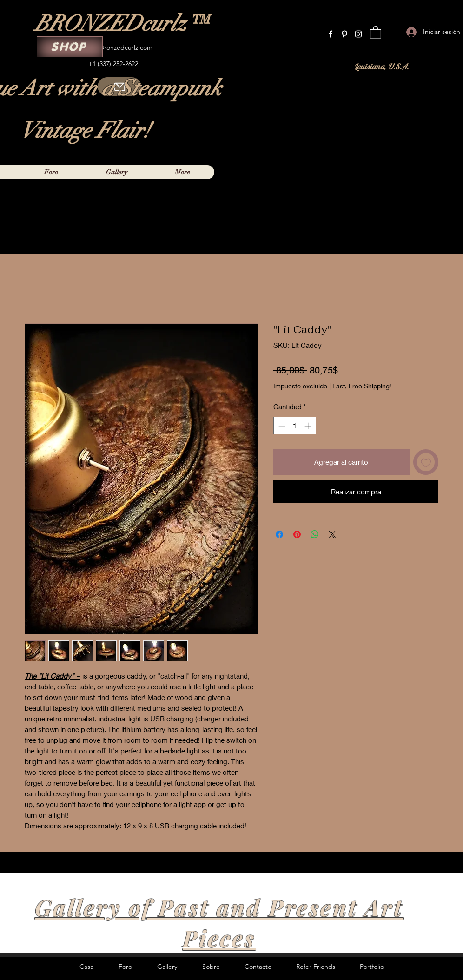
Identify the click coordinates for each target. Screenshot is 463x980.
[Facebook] (331, 34)
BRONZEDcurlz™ (121, 24)
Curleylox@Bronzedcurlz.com (110, 47)
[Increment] (309, 426)
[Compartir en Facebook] (279, 534)
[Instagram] (358, 34)
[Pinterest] (344, 34)
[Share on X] (332, 534)
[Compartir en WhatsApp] (315, 534)
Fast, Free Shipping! (362, 386)
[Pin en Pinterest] (297, 534)
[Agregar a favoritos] (426, 462)
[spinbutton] (295, 426)
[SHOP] (70, 47)
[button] (376, 32)
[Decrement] (281, 426)
